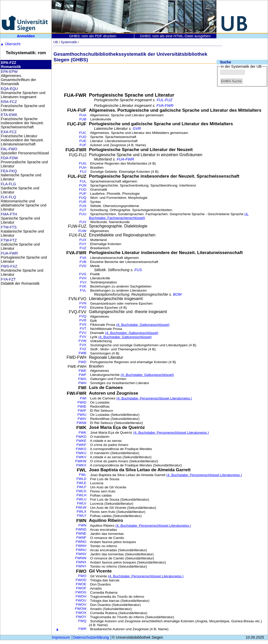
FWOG (81, 592)
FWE (82, 371)
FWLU (81, 499)
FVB (83, 262)
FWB (82, 353)
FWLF (81, 487)
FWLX (82, 511)
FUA (83, 115)
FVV (83, 337)
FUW (82, 231)
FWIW (82, 423)
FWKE (81, 441)
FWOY (81, 617)
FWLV (82, 503)
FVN (83, 303)
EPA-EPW (9, 72)
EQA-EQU (9, 89)
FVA (83, 258)
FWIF (82, 411)
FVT (83, 329)
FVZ (83, 349)
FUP (83, 194)
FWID (82, 402)
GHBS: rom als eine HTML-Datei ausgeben (175, 36)
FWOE (81, 584)
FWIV (82, 419)
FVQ (83, 316)
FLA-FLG (9, 184)
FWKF (81, 445)
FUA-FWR (9, 253)
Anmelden (26, 36)
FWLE (82, 483)
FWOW (81, 609)
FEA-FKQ (9, 171)
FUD (83, 137)
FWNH (81, 546)
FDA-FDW (9, 158)
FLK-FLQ (9, 197)
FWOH (81, 596)
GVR (137, 129)
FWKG (81, 449)
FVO (83, 307)
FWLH (81, 495)
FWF (83, 375)
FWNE (81, 533)
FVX (83, 345)
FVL (83, 290)
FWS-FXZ (9, 266)
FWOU (81, 600)
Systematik (69, 42)
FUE (83, 141)
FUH (83, 168)
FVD (83, 266)
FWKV (81, 457)
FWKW (81, 461)
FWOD (81, 580)
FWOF (81, 588)
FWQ (82, 621)
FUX (83, 240)
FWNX (81, 562)
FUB (83, 119)
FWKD (81, 437)
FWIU (82, 415)
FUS (83, 206)
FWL (83, 475)
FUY (83, 244)
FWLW (81, 507)
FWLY (82, 516)
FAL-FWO (9, 149)
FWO (82, 576)
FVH (83, 278)
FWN (82, 525)
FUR (83, 202)
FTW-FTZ (9, 240)
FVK (83, 286)
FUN (83, 185)
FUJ (83, 172)
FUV (83, 222)
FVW (82, 341)
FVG (83, 274)
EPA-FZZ (9, 63)
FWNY (81, 566)
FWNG (81, 542)
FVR (83, 320)
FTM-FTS (9, 227)
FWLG (81, 491)
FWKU (81, 453)
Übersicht (10, 44)
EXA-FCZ (9, 132)
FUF (83, 145)
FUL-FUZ (165, 100)
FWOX (81, 613)
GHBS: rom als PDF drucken (93, 36)
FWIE (82, 406)
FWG (82, 379)
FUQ (83, 198)
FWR (82, 629)
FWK (82, 433)
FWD (82, 362)
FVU (83, 333)
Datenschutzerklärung (91, 637)
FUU (83, 214)
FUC (83, 133)
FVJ (83, 282)
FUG (83, 163)
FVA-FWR (165, 106)
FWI (83, 398)
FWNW (81, 558)
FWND (81, 529)
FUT (83, 210)
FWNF (81, 538)
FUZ (83, 248)
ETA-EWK (9, 115)
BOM (177, 294)
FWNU (81, 550)
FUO (83, 189)
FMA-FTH (9, 214)
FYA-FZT (8, 279)
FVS (83, 324)
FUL (83, 181)
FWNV (81, 554)
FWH (82, 383)
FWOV (81, 605)
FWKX (81, 465)
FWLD (81, 479)
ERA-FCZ (9, 102)
